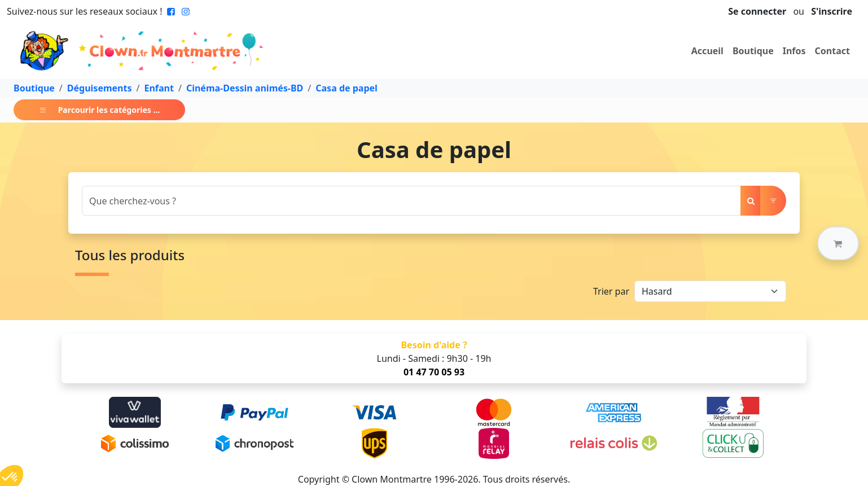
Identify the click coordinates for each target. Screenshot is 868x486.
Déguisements (100, 88)
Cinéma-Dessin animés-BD (245, 88)
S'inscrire (832, 11)
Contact (832, 51)
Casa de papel (347, 88)
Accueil (707, 51)
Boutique (753, 51)
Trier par (611, 291)
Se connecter (757, 11)
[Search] (411, 201)
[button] (838, 243)
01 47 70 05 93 (434, 372)
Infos (794, 51)
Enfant (159, 88)
